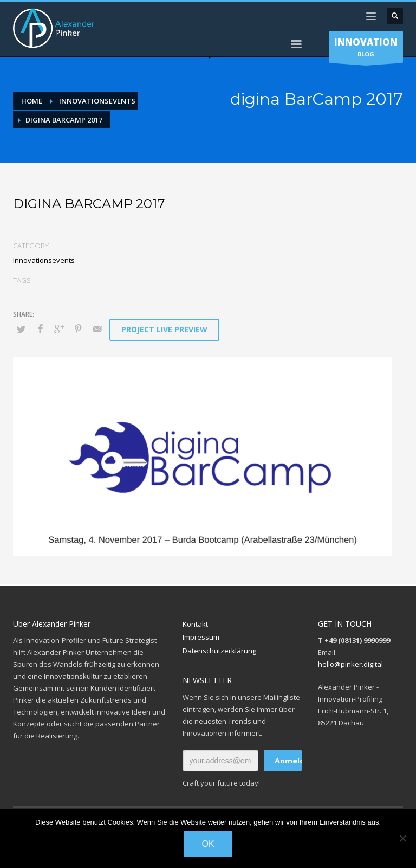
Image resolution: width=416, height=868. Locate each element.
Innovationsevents (44, 260)
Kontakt (195, 624)
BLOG (366, 49)
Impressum (201, 637)
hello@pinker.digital (350, 664)
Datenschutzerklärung (219, 651)
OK (208, 844)
